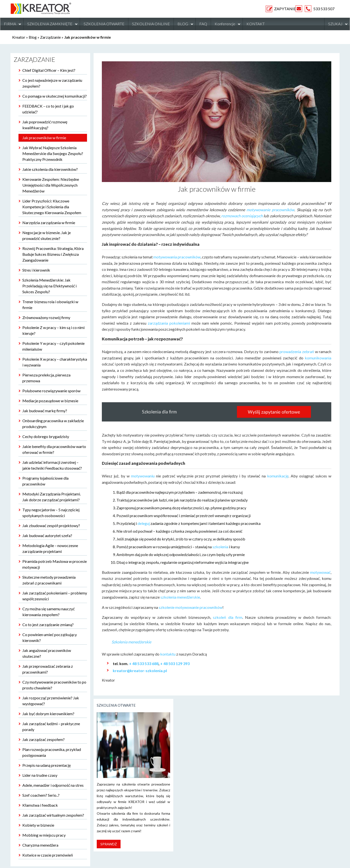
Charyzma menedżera (40, 845)
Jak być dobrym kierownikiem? (48, 714)
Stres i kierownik (36, 270)
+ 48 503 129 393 (175, 663)
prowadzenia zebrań (297, 352)
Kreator (19, 37)
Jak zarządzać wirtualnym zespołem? (53, 815)
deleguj (144, 523)
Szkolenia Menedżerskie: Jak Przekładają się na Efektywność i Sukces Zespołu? (49, 286)
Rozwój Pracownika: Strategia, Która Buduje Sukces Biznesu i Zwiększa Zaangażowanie (53, 254)
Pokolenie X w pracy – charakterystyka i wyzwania (55, 362)
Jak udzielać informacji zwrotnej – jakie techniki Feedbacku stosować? (52, 465)
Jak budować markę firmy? (45, 411)
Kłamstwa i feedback (40, 805)
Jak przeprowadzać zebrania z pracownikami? (48, 669)
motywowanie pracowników (270, 210)
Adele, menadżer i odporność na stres (53, 785)
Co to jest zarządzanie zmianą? (48, 625)
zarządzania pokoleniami (169, 323)
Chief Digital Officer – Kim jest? (49, 70)
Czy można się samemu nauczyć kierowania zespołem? (48, 612)
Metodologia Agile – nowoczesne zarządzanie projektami (50, 548)
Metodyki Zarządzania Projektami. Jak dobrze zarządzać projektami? (52, 497)
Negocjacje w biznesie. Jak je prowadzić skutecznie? (47, 235)
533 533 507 (324, 9)
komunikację (278, 476)
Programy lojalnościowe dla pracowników (45, 481)
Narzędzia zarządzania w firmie (49, 223)
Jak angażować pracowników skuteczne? (47, 653)
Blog (33, 37)
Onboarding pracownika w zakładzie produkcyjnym (53, 424)
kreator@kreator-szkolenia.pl (140, 671)
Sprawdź (109, 844)
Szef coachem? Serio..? (41, 795)
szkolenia (220, 547)
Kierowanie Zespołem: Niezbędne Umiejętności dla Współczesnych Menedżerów (51, 185)
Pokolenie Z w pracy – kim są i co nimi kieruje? (53, 330)
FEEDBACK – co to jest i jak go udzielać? (48, 109)
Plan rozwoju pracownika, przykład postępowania (52, 752)
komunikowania (318, 358)
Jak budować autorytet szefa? (47, 535)
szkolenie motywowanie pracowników (191, 607)
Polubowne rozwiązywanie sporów (51, 391)
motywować (320, 572)
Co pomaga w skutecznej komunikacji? (55, 96)
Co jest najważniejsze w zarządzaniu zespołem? (52, 83)
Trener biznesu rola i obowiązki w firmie (50, 305)
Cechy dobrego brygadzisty (46, 436)
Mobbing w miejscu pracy (44, 835)
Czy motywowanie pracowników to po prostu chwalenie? (54, 685)
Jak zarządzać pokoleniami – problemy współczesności (55, 596)
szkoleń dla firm (227, 617)
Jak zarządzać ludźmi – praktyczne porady (51, 726)
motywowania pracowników (177, 257)
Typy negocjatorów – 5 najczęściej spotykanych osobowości (51, 513)
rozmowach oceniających (242, 216)
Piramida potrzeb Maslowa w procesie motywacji (55, 564)
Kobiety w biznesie (38, 825)
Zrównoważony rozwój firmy (46, 317)
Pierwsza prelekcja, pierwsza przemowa (46, 378)
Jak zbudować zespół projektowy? (51, 525)
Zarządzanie (50, 37)
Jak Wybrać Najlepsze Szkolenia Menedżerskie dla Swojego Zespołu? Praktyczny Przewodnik (53, 153)
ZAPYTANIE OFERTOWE (270, 9)
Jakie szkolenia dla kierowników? (50, 169)
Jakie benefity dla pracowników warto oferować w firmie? (54, 449)
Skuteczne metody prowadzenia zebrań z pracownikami (49, 580)
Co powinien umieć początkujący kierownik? (50, 637)
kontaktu (167, 654)
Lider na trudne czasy (40, 775)
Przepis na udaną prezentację (47, 765)
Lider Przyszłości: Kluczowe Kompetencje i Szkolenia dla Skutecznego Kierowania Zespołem (52, 207)
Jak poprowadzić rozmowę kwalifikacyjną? (45, 125)
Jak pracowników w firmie (44, 138)
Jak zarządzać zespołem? (44, 739)
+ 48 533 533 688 (144, 663)
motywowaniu (143, 476)
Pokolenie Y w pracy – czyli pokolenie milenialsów (53, 346)
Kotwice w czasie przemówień (48, 855)
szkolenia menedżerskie (180, 597)
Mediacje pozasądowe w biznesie (50, 401)
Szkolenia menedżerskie (131, 642)
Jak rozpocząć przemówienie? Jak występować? (51, 701)
